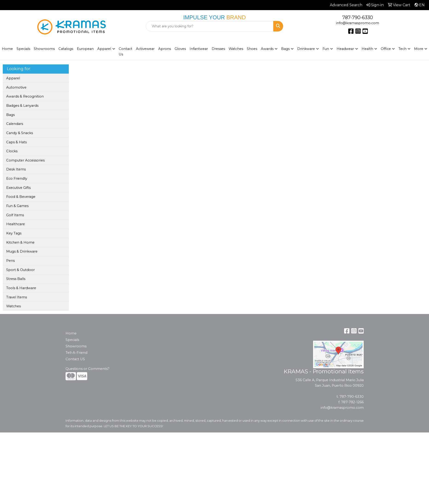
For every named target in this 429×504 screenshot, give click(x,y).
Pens (10, 261)
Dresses (218, 49)
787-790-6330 (358, 17)
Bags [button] (285, 49)
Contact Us (125, 52)
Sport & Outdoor (20, 270)
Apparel (13, 78)
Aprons (165, 49)
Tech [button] (402, 49)
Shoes (252, 49)
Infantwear (199, 49)
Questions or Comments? (88, 369)
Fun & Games (17, 206)
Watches (236, 49)
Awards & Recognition (25, 96)
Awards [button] (267, 49)
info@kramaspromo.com (358, 23)
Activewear (145, 49)
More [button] (419, 49)
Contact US (75, 359)
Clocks (12, 151)
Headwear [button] (345, 49)
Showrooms (76, 346)
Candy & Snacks (20, 133)
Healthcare (16, 224)
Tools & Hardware (21, 288)
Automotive (16, 87)
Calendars (15, 124)
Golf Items (15, 215)
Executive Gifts (18, 188)
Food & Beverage (21, 197)
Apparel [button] (104, 49)
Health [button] (367, 49)
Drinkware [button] (306, 49)
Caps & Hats (16, 142)
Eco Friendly (17, 179)
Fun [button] (326, 49)
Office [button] (386, 49)
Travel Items (17, 297)
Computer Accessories (25, 160)
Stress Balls (16, 279)
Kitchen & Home (20, 242)
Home (71, 333)
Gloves (180, 49)
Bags (10, 115)
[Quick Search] (210, 26)
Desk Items (16, 169)
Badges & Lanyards (22, 106)
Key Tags (14, 233)
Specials (23, 49)
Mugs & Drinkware (22, 251)
